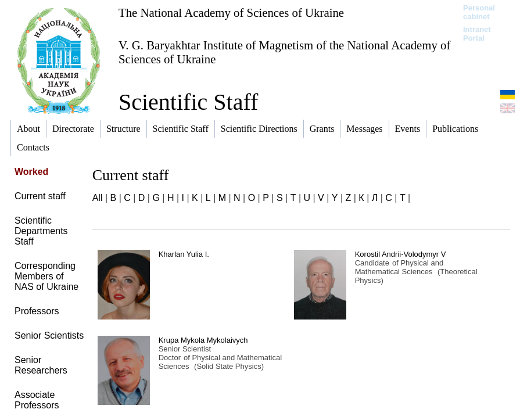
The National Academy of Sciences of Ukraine (231, 12)
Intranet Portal (477, 34)
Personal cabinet (479, 12)
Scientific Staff (188, 102)
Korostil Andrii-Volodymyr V (401, 254)
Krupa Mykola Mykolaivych (203, 340)
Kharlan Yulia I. (184, 254)
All (98, 198)
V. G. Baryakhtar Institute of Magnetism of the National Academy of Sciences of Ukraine (284, 52)
